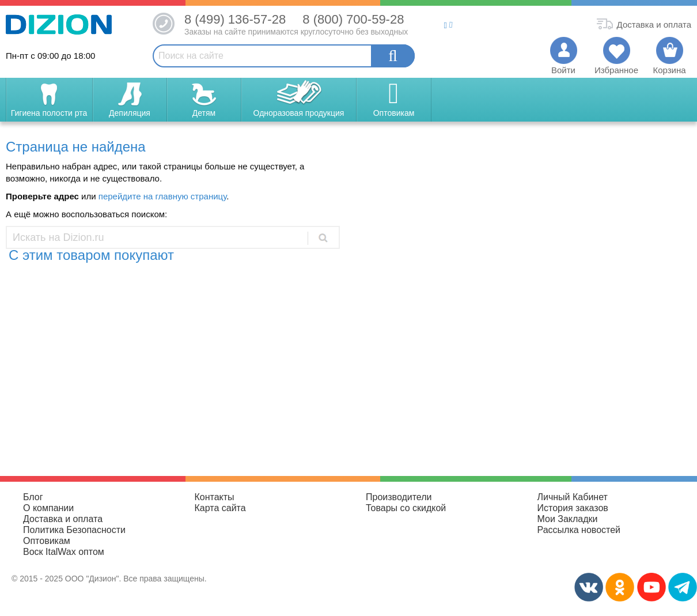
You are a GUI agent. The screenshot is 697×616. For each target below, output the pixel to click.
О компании (48, 508)
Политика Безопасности (74, 530)
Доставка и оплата (63, 519)
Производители (399, 497)
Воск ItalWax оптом (64, 552)
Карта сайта (220, 508)
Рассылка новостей (579, 530)
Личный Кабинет (573, 497)
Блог (33, 497)
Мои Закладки (568, 519)
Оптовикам (47, 541)
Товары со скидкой (406, 508)
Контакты (215, 497)
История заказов (573, 508)
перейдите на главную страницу (162, 196)
